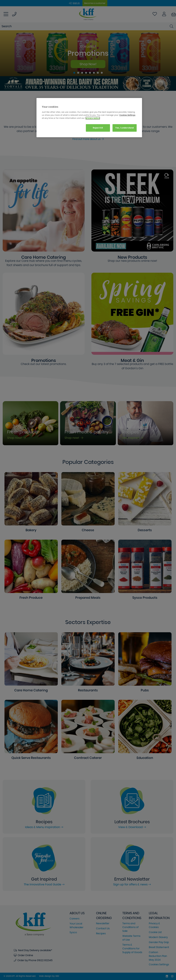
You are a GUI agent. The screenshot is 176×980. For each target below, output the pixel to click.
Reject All (98, 128)
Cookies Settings (127, 115)
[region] (89, 118)
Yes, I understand (125, 128)
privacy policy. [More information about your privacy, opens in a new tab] (93, 118)
